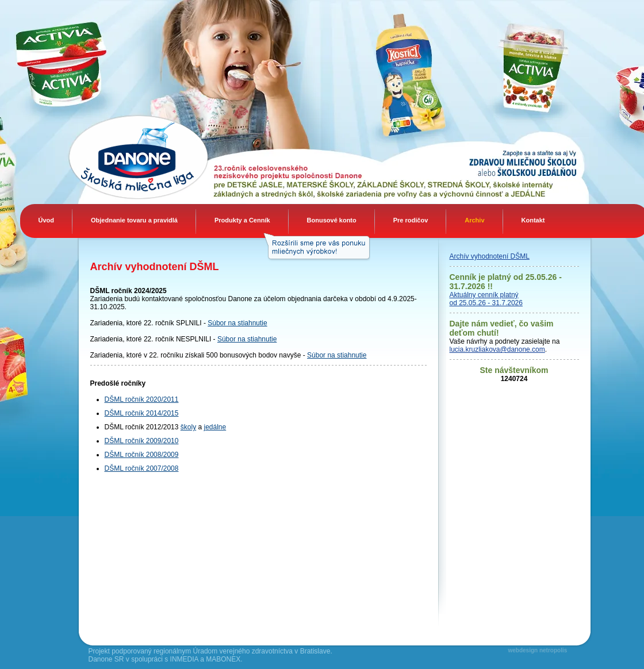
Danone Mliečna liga (103, 157)
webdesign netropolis (538, 650)
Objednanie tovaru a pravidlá (134, 220)
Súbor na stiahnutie (237, 323)
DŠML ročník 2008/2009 (142, 455)
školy (188, 427)
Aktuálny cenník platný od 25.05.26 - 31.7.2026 (486, 299)
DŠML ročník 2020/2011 (142, 399)
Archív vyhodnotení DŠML (490, 256)
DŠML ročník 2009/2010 (142, 441)
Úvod (47, 220)
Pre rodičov (411, 220)
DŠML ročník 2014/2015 (142, 413)
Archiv (474, 220)
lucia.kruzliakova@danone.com (497, 349)
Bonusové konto (332, 220)
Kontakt (533, 220)
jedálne (215, 427)
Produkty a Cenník (242, 220)
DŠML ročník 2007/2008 (142, 468)
